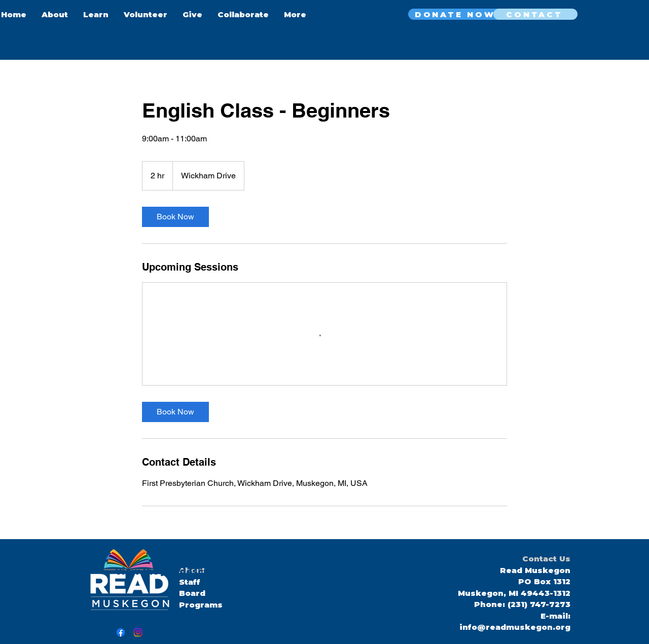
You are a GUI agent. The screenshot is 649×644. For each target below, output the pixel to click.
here (249, 572)
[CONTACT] (535, 14)
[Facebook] (121, 632)
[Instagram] (138, 632)
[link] (175, 217)
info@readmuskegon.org (515, 627)
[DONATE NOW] (456, 14)
